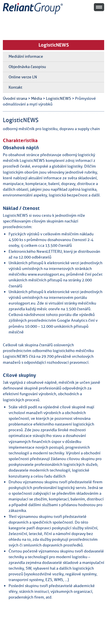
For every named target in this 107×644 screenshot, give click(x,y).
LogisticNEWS (54, 45)
